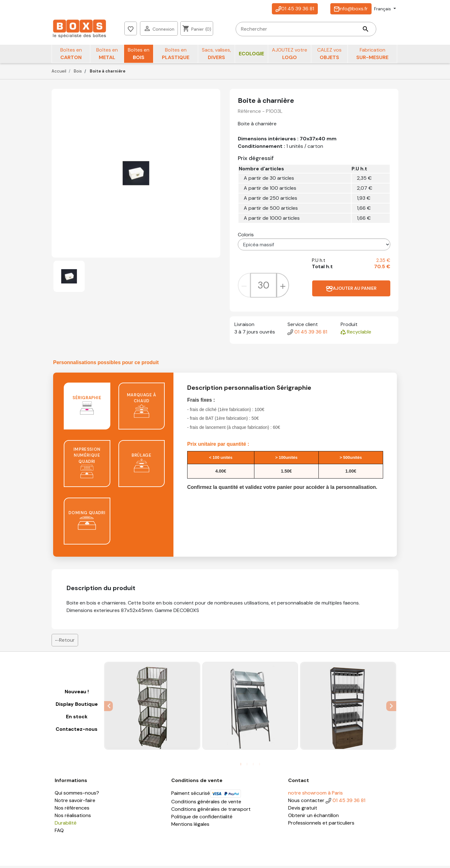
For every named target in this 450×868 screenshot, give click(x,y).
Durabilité (66, 825)
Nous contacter (306, 803)
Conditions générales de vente (206, 804)
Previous (108, 708)
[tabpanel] (152, 708)
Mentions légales (190, 826)
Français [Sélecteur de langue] (383, 9)
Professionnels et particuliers (321, 825)
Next (392, 708)
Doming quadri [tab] (87, 522)
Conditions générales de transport (211, 811)
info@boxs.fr (351, 9)
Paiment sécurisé (206, 795)
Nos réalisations (73, 818)
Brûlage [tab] (142, 465)
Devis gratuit (303, 810)
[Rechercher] (203, 30)
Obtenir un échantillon (313, 818)
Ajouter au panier (351, 291)
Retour (65, 642)
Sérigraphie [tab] (87, 407)
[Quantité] (263, 288)
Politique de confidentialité (202, 819)
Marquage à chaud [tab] (142, 407)
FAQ (59, 833)
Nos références (72, 810)
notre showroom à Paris (315, 795)
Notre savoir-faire (75, 803)
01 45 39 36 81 (295, 9)
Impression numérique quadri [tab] (87, 465)
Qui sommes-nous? (77, 795)
